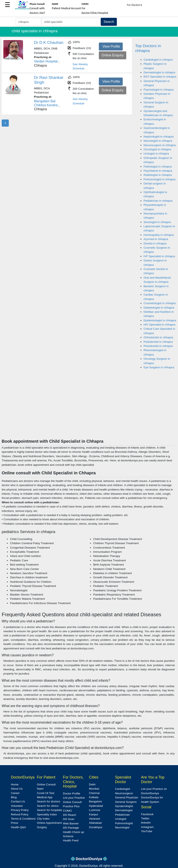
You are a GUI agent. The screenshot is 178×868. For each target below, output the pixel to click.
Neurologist (122, 827)
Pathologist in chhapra (158, 167)
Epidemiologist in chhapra (160, 320)
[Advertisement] (89, 407)
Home (15, 784)
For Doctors (135, 5)
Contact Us (18, 801)
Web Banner (71, 823)
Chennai (94, 793)
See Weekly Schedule (80, 66)
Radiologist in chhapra (158, 175)
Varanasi (95, 819)
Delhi (92, 784)
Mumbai (94, 789)
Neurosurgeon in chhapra (160, 145)
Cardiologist (123, 789)
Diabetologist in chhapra (159, 308)
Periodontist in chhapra (158, 346)
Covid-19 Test (46, 793)
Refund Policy (20, 814)
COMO (67, 811)
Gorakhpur (96, 827)
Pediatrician (122, 815)
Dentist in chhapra (155, 243)
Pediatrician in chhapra (158, 201)
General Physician (126, 797)
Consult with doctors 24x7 (37, 9)
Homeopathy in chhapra (159, 235)
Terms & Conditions (23, 819)
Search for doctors (48, 801)
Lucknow (95, 810)
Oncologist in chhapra (157, 149)
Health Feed (71, 840)
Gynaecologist (124, 806)
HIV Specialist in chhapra (160, 325)
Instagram (147, 827)
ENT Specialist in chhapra (160, 77)
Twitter (145, 818)
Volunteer (17, 806)
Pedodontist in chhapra (158, 342)
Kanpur (94, 814)
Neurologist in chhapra (158, 141)
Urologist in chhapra (156, 154)
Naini (40, 789)
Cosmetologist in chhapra (160, 303)
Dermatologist (124, 810)
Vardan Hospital (46, 61)
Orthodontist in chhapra (158, 337)
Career (15, 793)
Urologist (121, 819)
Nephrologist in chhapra (159, 137)
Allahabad (95, 823)
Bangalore (95, 801)
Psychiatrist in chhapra (158, 171)
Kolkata (94, 797)
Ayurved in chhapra (156, 239)
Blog (14, 797)
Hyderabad (96, 806)
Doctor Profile (72, 793)
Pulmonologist (124, 823)
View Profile (111, 46)
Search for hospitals (49, 810)
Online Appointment (49, 823)
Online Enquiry (113, 55)
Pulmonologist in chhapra (160, 179)
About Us (17, 789)
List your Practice (74, 798)
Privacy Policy (20, 810)
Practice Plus (71, 806)
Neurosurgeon (124, 793)
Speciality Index (47, 814)
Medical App (45, 797)
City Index (43, 819)
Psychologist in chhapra (159, 90)
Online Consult (46, 784)
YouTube (146, 831)
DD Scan (69, 819)
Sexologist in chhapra (157, 222)
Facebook (147, 814)
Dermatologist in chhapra (159, 72)
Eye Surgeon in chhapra (159, 367)
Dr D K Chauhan (49, 42)
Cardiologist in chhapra (158, 60)
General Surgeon (126, 802)
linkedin (146, 823)
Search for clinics (48, 806)
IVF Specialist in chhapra (159, 256)
